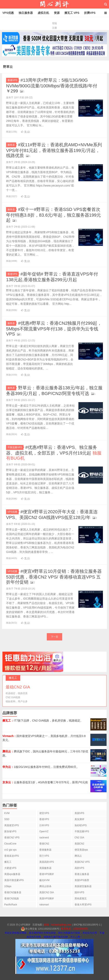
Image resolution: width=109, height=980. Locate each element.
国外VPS (79, 892)
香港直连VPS (12, 856)
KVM (7, 813)
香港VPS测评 (47, 874)
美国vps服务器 (12, 874)
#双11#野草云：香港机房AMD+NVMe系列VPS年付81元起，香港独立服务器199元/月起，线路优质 (54, 150)
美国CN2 (79, 844)
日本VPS (44, 825)
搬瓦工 (8, 862)
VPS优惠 (8, 13)
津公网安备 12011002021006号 (40, 929)
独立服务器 (26, 13)
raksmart (44, 905)
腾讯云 (78, 856)
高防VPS (79, 868)
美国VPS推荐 (82, 880)
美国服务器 (45, 868)
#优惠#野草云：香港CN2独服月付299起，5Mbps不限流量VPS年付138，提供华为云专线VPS (54, 329)
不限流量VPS (15, 447)
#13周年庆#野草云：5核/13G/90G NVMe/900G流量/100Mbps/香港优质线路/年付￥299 (52, 86)
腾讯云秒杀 (45, 886)
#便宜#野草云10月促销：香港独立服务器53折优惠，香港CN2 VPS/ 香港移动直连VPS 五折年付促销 (54, 577)
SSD (7, 819)
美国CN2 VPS (82, 862)
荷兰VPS (44, 856)
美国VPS (79, 813)
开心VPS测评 (54, 4)
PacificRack (11, 905)
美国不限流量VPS (14, 880)
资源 (57, 13)
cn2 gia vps (10, 850)
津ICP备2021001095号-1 (87, 925)
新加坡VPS (10, 831)
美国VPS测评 (47, 899)
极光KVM (44, 880)
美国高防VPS (47, 862)
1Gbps (8, 886)
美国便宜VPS (12, 825)
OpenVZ (44, 831)
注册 (54, 28)
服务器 (12, 145)
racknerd (44, 838)
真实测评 (79, 819)
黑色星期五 (81, 899)
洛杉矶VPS (81, 825)
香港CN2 (44, 844)
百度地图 (37, 925)
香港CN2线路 (12, 899)
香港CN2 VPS (12, 838)
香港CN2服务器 (13, 892)
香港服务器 (45, 850)
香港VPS (13, 80)
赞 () (26, 132)
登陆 (54, 23)
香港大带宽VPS (83, 905)
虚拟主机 (43, 13)
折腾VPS (90, 13)
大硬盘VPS (10, 868)
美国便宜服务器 (83, 886)
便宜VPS (44, 813)
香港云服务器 (82, 874)
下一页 (54, 637)
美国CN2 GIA (47, 892)
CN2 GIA (79, 838)
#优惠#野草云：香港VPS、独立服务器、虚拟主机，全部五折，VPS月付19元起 (54, 453)
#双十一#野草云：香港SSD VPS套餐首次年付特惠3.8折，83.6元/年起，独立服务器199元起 (53, 215)
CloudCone (10, 844)
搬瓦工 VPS (72, 13)
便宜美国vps (81, 850)
